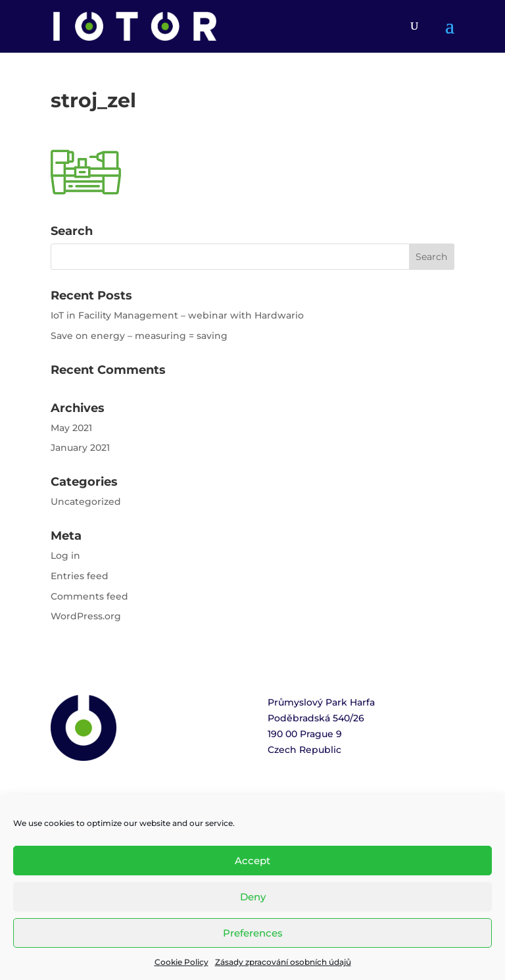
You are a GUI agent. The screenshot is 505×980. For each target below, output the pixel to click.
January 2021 (80, 448)
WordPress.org (86, 616)
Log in (65, 555)
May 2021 (71, 428)
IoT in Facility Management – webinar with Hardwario (177, 315)
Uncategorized (86, 502)
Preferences (253, 933)
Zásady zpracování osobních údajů (283, 962)
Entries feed (80, 576)
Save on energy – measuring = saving (139, 336)
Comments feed (89, 596)
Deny (253, 897)
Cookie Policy (181, 962)
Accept (252, 861)
